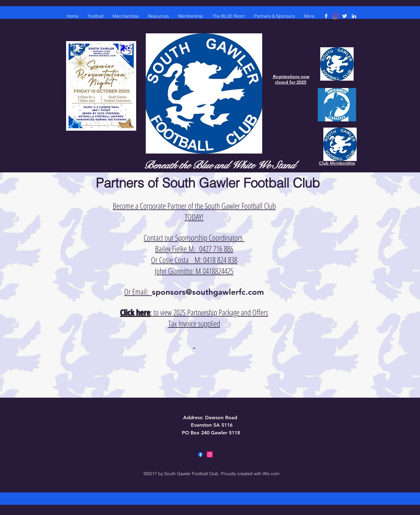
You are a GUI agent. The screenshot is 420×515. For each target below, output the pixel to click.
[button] (158, 16)
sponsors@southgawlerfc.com (208, 292)
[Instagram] (335, 16)
